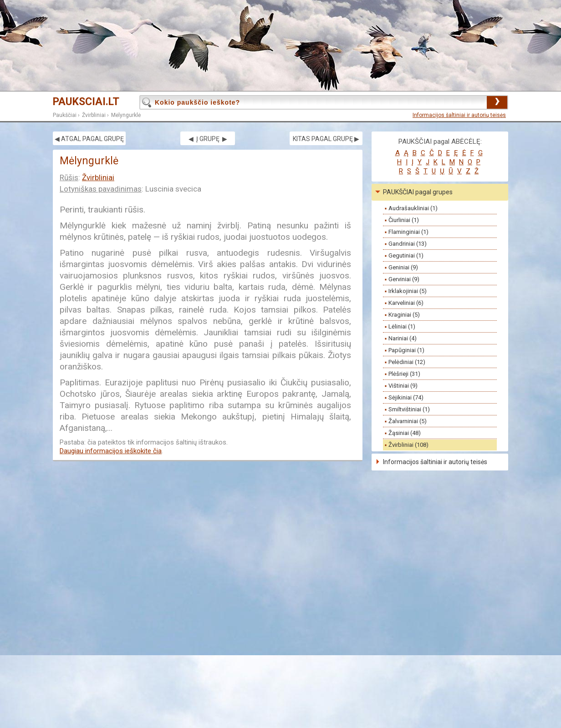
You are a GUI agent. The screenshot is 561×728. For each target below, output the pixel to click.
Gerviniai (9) (404, 279)
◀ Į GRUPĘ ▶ (208, 139)
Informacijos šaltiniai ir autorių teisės (459, 115)
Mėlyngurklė (126, 115)
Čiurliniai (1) (404, 220)
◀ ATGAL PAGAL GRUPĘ (89, 139)
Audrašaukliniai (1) (413, 208)
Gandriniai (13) (408, 244)
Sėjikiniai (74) (406, 397)
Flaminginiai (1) (408, 232)
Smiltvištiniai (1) (409, 409)
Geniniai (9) (403, 267)
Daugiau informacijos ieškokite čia (111, 451)
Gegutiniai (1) (406, 255)
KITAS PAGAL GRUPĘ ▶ (326, 139)
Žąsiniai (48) (405, 433)
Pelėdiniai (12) (407, 362)
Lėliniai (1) (402, 326)
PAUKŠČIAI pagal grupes (418, 192)
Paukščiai (65, 115)
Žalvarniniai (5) (408, 421)
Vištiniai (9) (403, 386)
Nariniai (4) (403, 338)
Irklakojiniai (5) (408, 291)
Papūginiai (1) (406, 350)
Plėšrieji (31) (404, 374)
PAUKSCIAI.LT (86, 102)
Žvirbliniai (94, 115)
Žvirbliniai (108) (408, 445)
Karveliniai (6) (406, 303)
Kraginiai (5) (404, 315)
